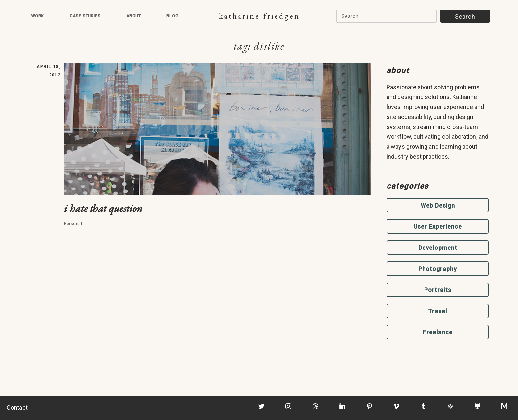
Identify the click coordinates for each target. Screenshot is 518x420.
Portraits (438, 290)
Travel (438, 311)
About (134, 16)
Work (37, 16)
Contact (17, 408)
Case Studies (85, 16)
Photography (438, 269)
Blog (172, 16)
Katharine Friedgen (259, 16)
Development (438, 248)
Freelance (438, 332)
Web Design (438, 205)
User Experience (438, 227)
